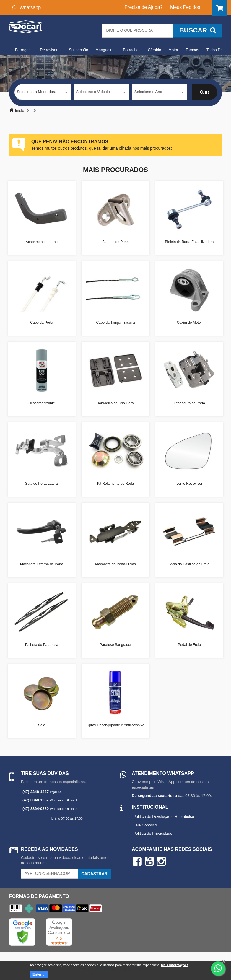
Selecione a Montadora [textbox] (37, 92)
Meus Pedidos (185, 7)
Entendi (39, 974)
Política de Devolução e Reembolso (164, 817)
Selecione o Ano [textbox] (148, 92)
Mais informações (175, 965)
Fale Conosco (145, 825)
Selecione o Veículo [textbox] (93, 92)
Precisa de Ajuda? (144, 7)
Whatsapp (27, 8)
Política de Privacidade (153, 833)
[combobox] (43, 92)
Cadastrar (94, 874)
